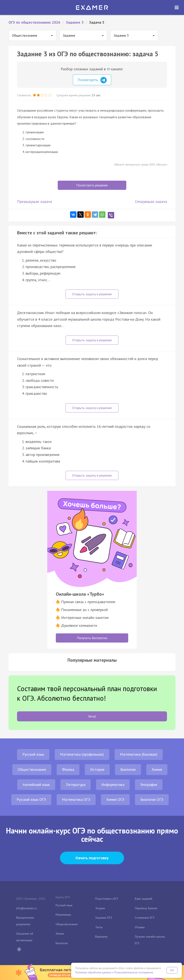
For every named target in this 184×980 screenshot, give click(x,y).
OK (172, 970)
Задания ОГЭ (104, 918)
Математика (63, 915)
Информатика (113, 785)
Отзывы (140, 927)
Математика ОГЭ (76, 799)
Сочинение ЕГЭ (145, 918)
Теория (100, 908)
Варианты (101, 937)
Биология (128, 769)
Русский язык (33, 754)
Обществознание (32, 769)
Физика (68, 769)
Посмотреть (92, 80)
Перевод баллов (146, 908)
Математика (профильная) (82, 754)
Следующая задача (151, 201)
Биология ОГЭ (152, 799)
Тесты (99, 927)
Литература (76, 785)
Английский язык (36, 785)
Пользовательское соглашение (134, 972)
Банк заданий (144, 899)
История (97, 769)
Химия (157, 769)
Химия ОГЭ (115, 799)
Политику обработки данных (93, 972)
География (149, 785)
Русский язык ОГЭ (31, 799)
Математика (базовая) (139, 754)
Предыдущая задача (34, 201)
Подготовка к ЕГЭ (107, 899)
